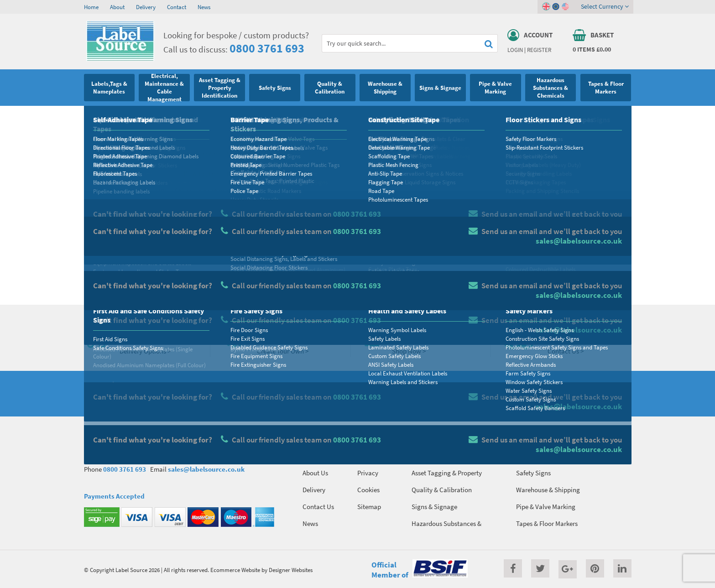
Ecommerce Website (235, 570)
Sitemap (369, 507)
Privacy (368, 473)
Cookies (368, 490)
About (117, 7)
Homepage (145, 277)
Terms (366, 456)
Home (91, 7)
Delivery (146, 7)
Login (515, 50)
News (204, 7)
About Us (315, 473)
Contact (177, 7)
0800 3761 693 (267, 48)
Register (539, 50)
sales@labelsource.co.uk (206, 469)
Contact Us (318, 507)
